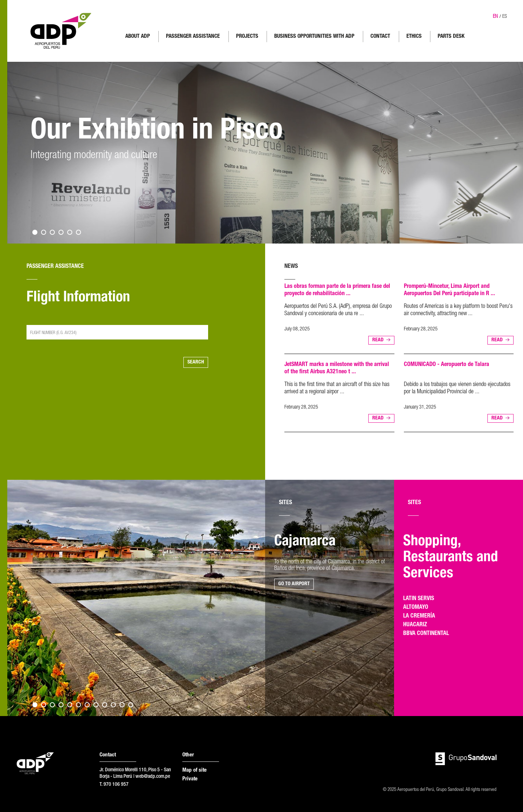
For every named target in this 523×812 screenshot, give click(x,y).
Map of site (194, 770)
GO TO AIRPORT (294, 584)
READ (378, 340)
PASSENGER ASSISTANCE (193, 37)
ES (505, 17)
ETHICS (414, 37)
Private (190, 779)
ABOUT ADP (138, 37)
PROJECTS (247, 37)
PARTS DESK (451, 37)
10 (113, 705)
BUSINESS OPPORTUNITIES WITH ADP (314, 37)
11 (122, 705)
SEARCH (196, 362)
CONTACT (380, 37)
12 (131, 705)
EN (495, 17)
